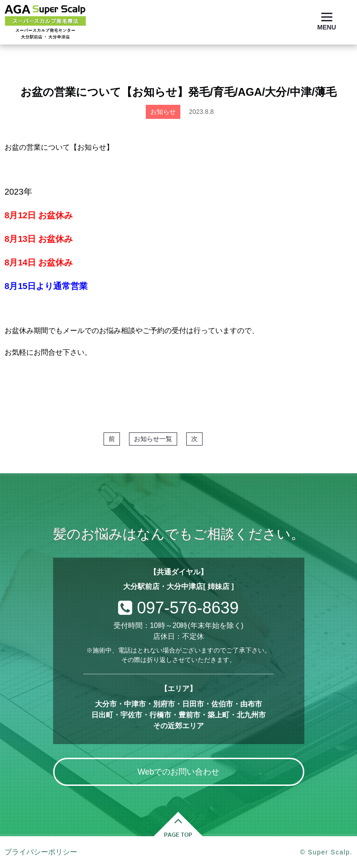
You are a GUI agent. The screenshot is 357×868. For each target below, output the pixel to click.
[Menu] (327, 22)
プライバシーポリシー (41, 852)
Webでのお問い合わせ (179, 772)
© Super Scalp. (326, 852)
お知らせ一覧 (153, 439)
